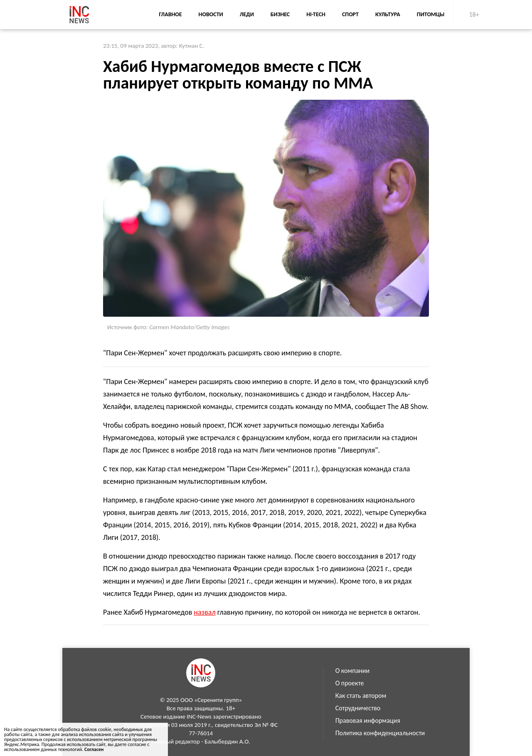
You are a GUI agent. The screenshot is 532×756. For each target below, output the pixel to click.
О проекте (350, 683)
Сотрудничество (358, 708)
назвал (204, 612)
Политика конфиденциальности (380, 733)
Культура (388, 14)
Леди (247, 14)
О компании (353, 671)
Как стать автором (361, 696)
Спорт (350, 14)
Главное (170, 14)
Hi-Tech (316, 14)
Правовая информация (368, 720)
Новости (211, 14)
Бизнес (280, 14)
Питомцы (431, 14)
